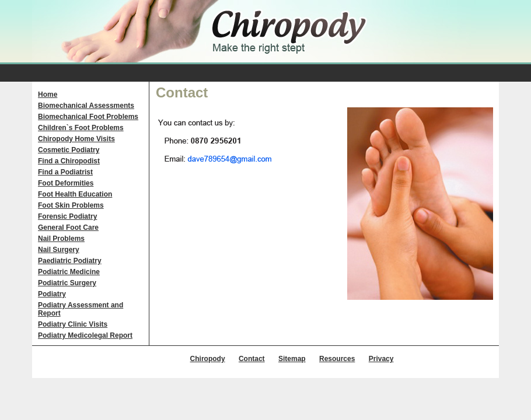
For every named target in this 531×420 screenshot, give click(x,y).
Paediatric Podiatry (70, 261)
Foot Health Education (75, 194)
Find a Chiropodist (69, 161)
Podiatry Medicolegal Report (85, 335)
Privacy (381, 359)
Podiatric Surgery (67, 283)
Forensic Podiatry (67, 216)
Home (48, 94)
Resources (337, 359)
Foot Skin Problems (71, 205)
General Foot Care (68, 228)
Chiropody (208, 359)
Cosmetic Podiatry (69, 150)
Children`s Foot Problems (81, 128)
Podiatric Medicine (69, 272)
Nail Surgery (59, 250)
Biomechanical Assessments (86, 106)
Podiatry (52, 294)
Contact (252, 359)
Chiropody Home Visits (76, 139)
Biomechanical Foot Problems (88, 117)
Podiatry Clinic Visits (73, 324)
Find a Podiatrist (65, 172)
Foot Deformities (66, 183)
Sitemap (292, 359)
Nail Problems (61, 239)
